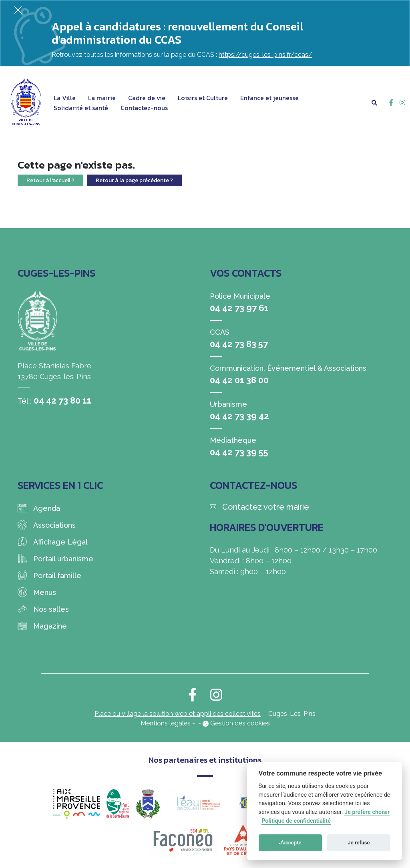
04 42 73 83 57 (239, 344)
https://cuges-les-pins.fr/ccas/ (265, 55)
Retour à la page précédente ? (134, 180)
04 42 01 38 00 (239, 380)
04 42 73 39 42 (239, 416)
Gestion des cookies (240, 723)
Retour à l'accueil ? (50, 180)
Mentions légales (166, 723)
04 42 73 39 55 (239, 452)
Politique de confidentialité (296, 821)
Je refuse (359, 843)
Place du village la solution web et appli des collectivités (178, 714)
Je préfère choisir (367, 812)
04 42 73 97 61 (239, 308)
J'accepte (290, 843)
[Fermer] (18, 10)
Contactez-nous (144, 108)
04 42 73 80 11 (62, 400)
